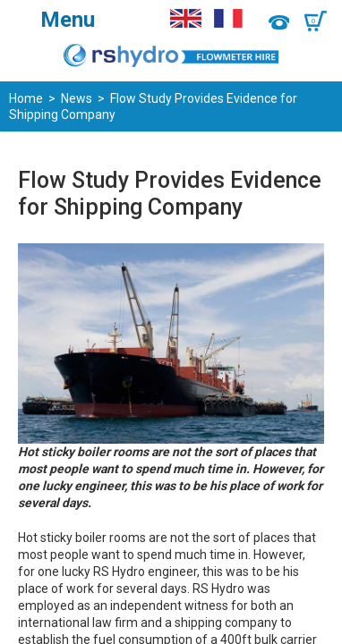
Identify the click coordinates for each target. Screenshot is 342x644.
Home (26, 98)
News (77, 98)
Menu (68, 20)
